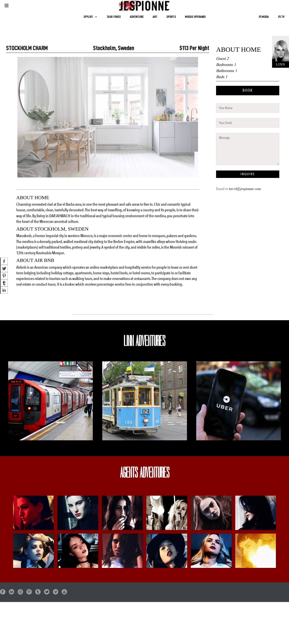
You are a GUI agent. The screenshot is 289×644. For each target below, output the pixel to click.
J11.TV (281, 17)
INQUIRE (248, 174)
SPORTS (171, 17)
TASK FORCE (114, 17)
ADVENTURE (137, 17)
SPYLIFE (88, 17)
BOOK (248, 90)
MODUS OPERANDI (195, 17)
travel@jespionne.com (245, 189)
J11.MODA (264, 17)
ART (155, 17)
